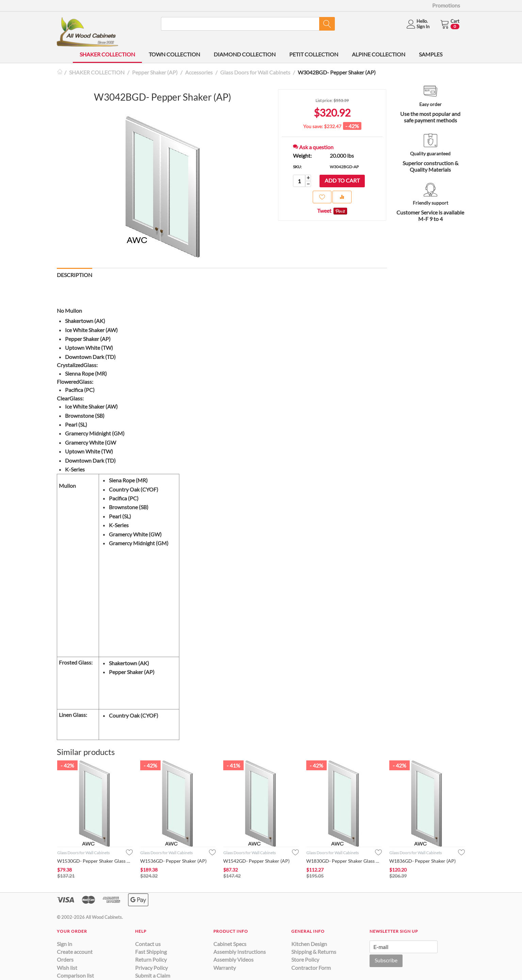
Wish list (67, 968)
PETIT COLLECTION (314, 54)
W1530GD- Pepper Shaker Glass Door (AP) (95, 861)
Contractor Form (311, 968)
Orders (65, 959)
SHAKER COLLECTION (107, 54)
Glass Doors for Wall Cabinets (255, 72)
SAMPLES (431, 54)
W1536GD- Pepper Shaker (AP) (173, 861)
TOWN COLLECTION (174, 54)
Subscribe (386, 960)
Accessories (199, 72)
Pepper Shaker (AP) (155, 72)
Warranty (225, 968)
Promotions (446, 5)
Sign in (64, 944)
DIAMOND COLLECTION (245, 54)
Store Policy (305, 959)
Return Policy (151, 959)
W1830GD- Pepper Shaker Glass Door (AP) (344, 861)
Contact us (148, 944)
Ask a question (313, 147)
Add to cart (342, 180)
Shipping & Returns (314, 952)
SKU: (297, 167)
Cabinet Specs (230, 944)
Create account (75, 952)
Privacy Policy (151, 968)
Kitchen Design (309, 944)
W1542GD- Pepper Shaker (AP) (256, 861)
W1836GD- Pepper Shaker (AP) (422, 861)
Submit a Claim (153, 975)
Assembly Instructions (240, 952)
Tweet (324, 211)
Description (75, 275)
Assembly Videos (233, 959)
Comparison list (75, 975)
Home (60, 72)
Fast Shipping (151, 952)
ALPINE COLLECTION (379, 54)
